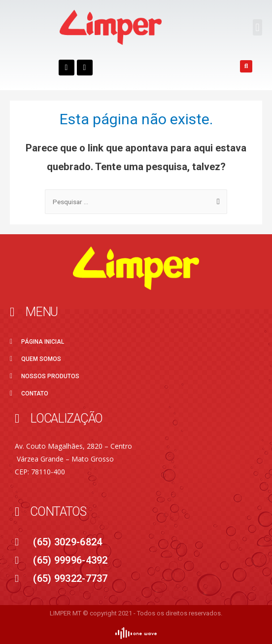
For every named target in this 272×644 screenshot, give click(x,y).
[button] (257, 27)
